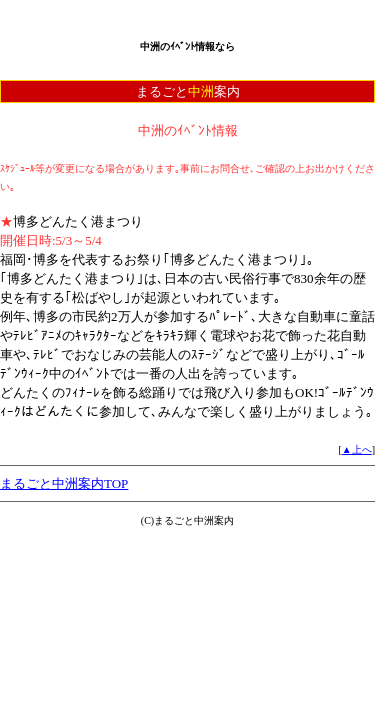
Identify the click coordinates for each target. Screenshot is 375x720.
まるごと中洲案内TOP (64, 483)
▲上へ (357, 449)
